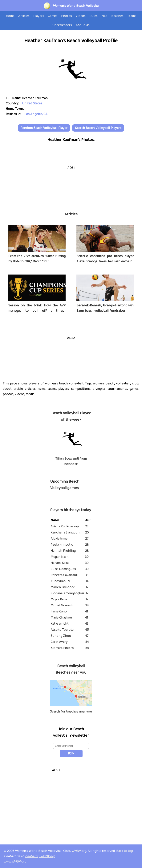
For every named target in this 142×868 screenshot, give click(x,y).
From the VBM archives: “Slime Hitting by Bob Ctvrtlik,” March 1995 (37, 259)
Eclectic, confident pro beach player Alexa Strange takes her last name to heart (105, 261)
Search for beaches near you (71, 712)
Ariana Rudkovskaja (65, 526)
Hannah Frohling (63, 551)
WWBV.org (79, 851)
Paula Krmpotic (62, 545)
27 (87, 539)
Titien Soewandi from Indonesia (71, 461)
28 (87, 545)
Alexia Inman (60, 539)
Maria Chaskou (61, 618)
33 (87, 575)
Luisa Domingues (63, 569)
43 (87, 624)
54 (87, 642)
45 (87, 630)
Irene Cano (59, 612)
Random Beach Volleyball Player (44, 128)
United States (32, 103)
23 (87, 526)
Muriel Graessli (62, 605)
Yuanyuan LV (60, 581)
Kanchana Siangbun (65, 533)
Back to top (125, 851)
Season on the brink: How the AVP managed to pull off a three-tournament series (37, 311)
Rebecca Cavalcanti (64, 575)
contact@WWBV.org (40, 856)
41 (87, 612)
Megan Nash (60, 557)
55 (87, 648)
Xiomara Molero (62, 648)
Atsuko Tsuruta (62, 630)
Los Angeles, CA (36, 114)
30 (87, 557)
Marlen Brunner (63, 587)
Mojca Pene (59, 599)
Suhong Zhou (61, 636)
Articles (71, 214)
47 (87, 636)
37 (87, 587)
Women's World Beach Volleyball (77, 6)
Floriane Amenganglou (67, 593)
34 (87, 581)
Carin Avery (59, 642)
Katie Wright (60, 624)
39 (87, 605)
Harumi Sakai (60, 563)
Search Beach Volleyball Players (98, 128)
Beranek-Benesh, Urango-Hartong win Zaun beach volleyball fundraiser (105, 308)
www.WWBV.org (15, 862)
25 (87, 533)
